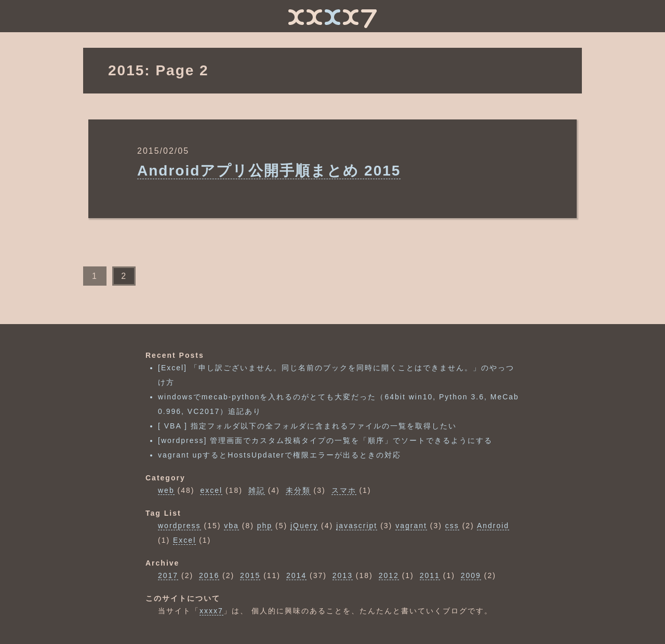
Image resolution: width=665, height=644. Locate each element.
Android (493, 526)
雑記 (257, 490)
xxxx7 (211, 611)
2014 (296, 575)
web (166, 490)
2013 (343, 575)
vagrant (411, 526)
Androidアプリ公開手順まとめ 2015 (269, 171)
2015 (250, 575)
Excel (184, 540)
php (265, 526)
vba (231, 526)
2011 (430, 575)
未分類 (298, 490)
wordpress (179, 526)
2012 (389, 575)
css (452, 526)
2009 (471, 575)
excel (211, 490)
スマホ (344, 490)
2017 (168, 575)
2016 (209, 575)
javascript (357, 526)
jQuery (304, 526)
